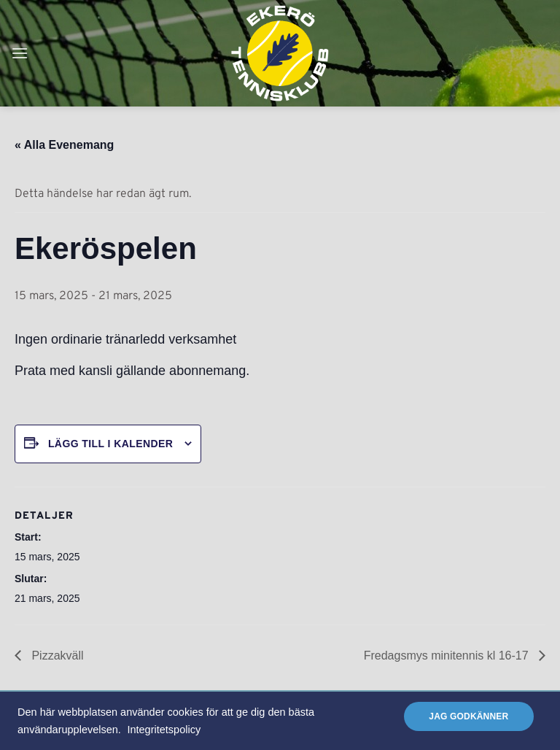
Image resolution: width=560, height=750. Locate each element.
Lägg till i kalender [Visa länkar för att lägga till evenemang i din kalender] (110, 444)
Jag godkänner (468, 716)
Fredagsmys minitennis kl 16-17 (448, 656)
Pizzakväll (56, 656)
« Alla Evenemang (64, 145)
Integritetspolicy (164, 730)
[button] (20, 53)
